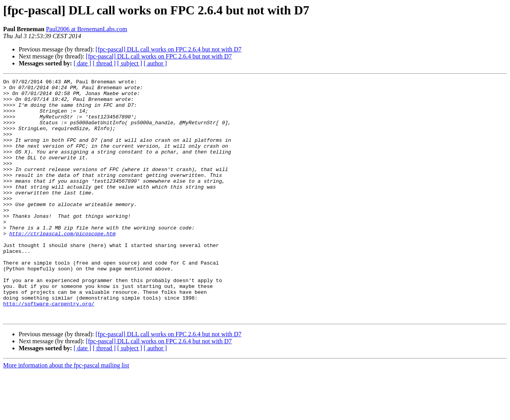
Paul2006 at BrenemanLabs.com (86, 29)
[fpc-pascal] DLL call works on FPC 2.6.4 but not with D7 (168, 49)
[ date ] (82, 63)
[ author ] (155, 63)
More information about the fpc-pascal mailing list (66, 413)
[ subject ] (130, 63)
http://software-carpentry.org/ (49, 349)
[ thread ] (104, 63)
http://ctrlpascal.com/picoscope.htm (63, 265)
